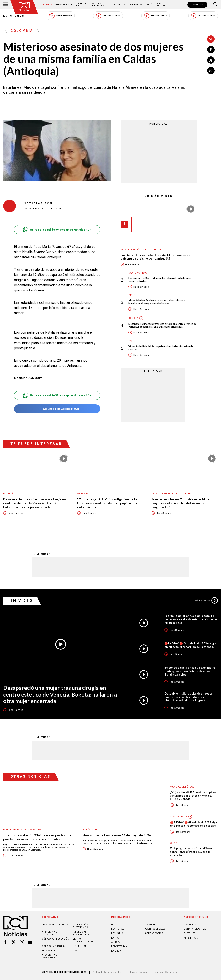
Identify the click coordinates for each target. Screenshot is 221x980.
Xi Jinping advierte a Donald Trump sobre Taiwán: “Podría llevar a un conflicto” (192, 852)
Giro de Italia (179, 817)
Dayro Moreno (138, 273)
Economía (120, 5)
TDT (130, 925)
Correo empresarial (54, 946)
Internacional (63, 5)
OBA (75, 951)
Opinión (149, 5)
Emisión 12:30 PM (108, 16)
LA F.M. (115, 938)
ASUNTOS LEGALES (155, 929)
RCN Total (118, 929)
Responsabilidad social (56, 925)
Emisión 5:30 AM (61, 16)
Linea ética (80, 946)
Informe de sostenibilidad (82, 933)
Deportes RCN (80, 5)
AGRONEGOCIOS (154, 933)
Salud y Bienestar (98, 5)
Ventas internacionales (83, 940)
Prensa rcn (49, 951)
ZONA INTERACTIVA (195, 929)
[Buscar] (216, 5)
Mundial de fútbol (182, 787)
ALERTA (115, 942)
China (174, 843)
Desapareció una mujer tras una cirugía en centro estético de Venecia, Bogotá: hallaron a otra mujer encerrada (162, 325)
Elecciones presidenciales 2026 (22, 830)
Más (206, 600)
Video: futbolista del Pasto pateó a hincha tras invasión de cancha (161, 348)
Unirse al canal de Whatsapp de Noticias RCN (57, 230)
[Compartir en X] (211, 60)
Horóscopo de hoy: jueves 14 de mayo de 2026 (117, 835)
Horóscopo (90, 830)
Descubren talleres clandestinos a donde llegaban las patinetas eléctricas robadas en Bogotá (188, 697)
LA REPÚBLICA (153, 925)
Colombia (46, 5)
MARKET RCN (191, 938)
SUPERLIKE (189, 933)
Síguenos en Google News (57, 409)
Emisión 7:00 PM (155, 16)
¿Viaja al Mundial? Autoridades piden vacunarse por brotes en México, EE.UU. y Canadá (193, 796)
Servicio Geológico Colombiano (141, 250)
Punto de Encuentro (163, 5)
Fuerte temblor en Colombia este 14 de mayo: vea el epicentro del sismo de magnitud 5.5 (156, 257)
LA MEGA (116, 951)
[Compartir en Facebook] (211, 50)
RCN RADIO (117, 933)
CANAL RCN (197, 5)
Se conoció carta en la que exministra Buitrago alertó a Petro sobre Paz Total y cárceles (190, 671)
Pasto (132, 295)
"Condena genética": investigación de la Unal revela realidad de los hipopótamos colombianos (107, 503)
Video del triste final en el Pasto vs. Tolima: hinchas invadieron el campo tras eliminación (157, 302)
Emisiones (14, 16)
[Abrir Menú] (6, 5)
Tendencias (135, 5)
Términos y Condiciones (165, 972)
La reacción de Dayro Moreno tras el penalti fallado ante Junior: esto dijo (160, 279)
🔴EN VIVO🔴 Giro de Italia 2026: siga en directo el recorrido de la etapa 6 (190, 645)
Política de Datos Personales (107, 972)
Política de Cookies (137, 972)
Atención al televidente (49, 933)
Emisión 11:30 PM (203, 16)
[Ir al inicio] (24, 7)
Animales (83, 494)
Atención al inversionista (50, 956)
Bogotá (133, 318)
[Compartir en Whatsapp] (211, 71)
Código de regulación (55, 939)
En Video (22, 600)
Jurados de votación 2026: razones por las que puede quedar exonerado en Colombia (37, 837)
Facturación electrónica (81, 926)
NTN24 (115, 925)
